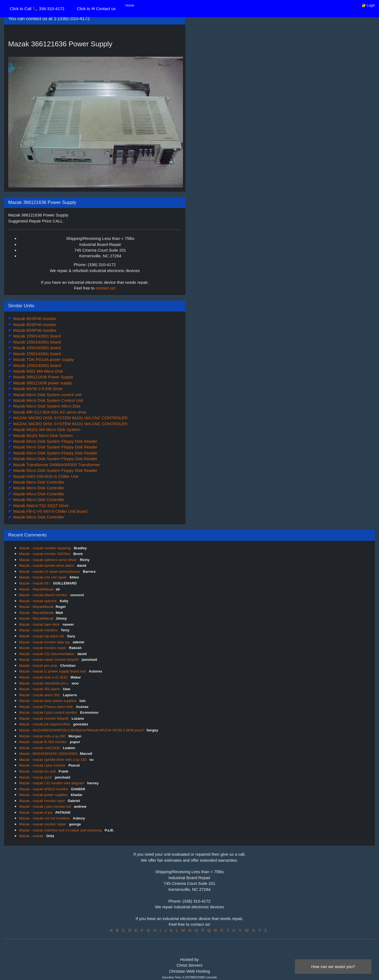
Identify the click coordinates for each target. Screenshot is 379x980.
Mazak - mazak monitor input (42, 801)
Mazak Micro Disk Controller (38, 482)
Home (130, 5)
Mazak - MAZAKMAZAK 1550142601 (48, 754)
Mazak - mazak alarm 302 (40, 695)
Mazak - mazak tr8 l (35, 583)
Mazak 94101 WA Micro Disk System (46, 429)
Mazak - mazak (32, 836)
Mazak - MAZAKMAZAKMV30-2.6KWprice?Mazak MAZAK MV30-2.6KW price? (82, 730)
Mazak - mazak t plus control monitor (49, 712)
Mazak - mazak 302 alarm (40, 689)
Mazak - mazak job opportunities (45, 724)
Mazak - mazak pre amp (39, 666)
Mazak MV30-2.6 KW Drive (37, 389)
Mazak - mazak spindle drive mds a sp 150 (53, 760)
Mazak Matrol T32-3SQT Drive (40, 506)
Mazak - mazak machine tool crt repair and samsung (61, 830)
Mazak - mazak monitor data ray (45, 642)
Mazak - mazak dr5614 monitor (44, 789)
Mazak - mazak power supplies (44, 795)
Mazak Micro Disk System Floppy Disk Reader (55, 441)
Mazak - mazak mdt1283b (40, 748)
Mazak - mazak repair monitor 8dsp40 (49, 660)
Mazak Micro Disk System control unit (47, 395)
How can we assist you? (333, 967)
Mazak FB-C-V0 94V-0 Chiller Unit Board (50, 511)
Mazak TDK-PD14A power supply (43, 359)
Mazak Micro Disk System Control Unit (48, 400)
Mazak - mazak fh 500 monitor (43, 742)
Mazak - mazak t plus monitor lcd (46, 806)
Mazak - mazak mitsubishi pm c (44, 683)
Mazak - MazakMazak (36, 589)
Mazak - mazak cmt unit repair (43, 577)
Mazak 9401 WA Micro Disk (38, 371)
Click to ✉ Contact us (96, 9)
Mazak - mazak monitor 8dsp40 (44, 718)
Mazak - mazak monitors (39, 630)
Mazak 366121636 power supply (42, 383)
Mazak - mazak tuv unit (38, 771)
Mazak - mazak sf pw (36, 812)
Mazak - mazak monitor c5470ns (45, 554)
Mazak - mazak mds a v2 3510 (44, 677)
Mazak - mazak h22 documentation (47, 654)
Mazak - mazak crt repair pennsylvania (50, 572)
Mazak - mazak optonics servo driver (48, 560)
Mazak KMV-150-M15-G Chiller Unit (45, 476)
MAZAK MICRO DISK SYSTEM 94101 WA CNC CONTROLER (70, 418)
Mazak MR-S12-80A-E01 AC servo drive (49, 412)
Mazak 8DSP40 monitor (34, 319)
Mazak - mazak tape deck (40, 624)
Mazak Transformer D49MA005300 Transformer (56, 465)
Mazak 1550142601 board (36, 336)
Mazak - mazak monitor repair (43, 648)
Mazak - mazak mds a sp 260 (43, 736)
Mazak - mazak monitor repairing (45, 548)
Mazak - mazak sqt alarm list (42, 636)
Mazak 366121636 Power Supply (43, 377)
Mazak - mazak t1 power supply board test (53, 671)
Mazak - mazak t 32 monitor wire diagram (52, 783)
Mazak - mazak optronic (39, 601)
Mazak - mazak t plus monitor (43, 765)
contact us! (106, 288)
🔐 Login (368, 5)
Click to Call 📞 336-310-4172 (37, 9)
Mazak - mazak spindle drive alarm (47, 566)
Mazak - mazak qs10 (36, 777)
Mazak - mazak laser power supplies (48, 701)
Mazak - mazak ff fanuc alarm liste (47, 707)
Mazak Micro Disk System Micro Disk (46, 406)
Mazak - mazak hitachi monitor (44, 595)
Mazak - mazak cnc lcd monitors (45, 818)
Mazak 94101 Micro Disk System (42, 435)
